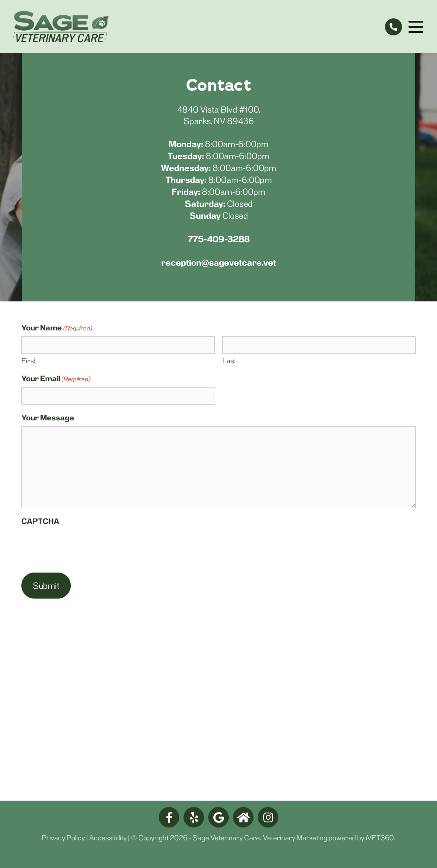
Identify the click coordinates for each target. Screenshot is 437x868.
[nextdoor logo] (243, 817)
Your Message (48, 418)
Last (229, 361)
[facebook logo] (169, 817)
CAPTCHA (40, 521)
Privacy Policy (63, 838)
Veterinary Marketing (295, 838)
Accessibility (108, 838)
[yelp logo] (194, 817)
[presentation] (86, 547)
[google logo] (218, 817)
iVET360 (380, 838)
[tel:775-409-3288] (393, 27)
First (29, 361)
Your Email (56, 379)
